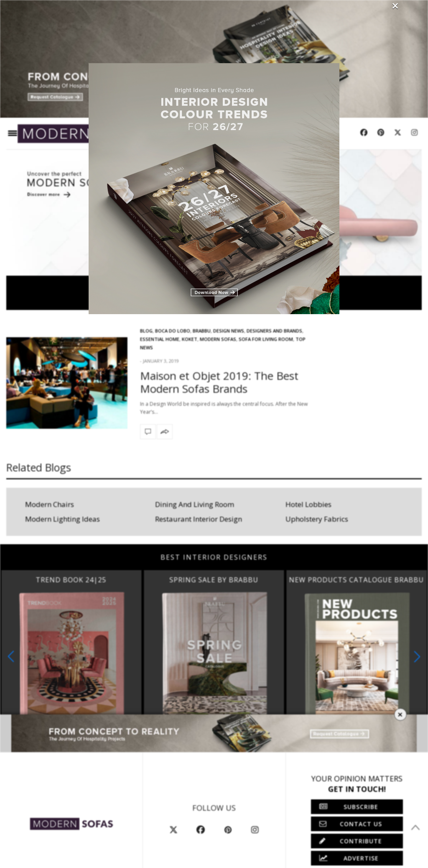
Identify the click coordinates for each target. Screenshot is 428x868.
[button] (417, 657)
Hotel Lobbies (308, 504)
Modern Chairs (50, 504)
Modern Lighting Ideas (62, 519)
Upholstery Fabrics (317, 519)
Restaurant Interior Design (199, 519)
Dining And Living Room (195, 504)
